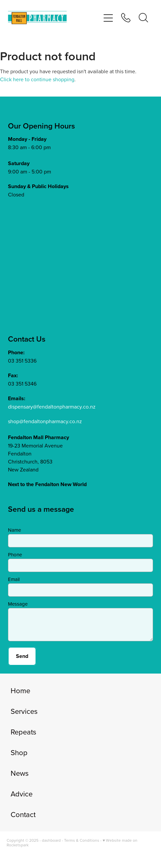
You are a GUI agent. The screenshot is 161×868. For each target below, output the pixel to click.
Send (22, 656)
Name (14, 530)
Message (18, 604)
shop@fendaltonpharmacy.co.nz (45, 421)
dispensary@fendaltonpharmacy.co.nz (52, 407)
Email (14, 579)
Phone (15, 555)
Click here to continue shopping (37, 79)
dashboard (51, 840)
